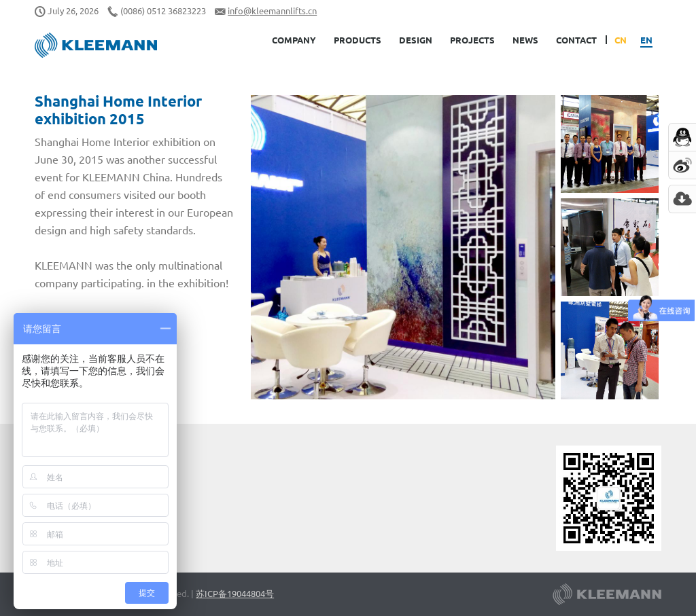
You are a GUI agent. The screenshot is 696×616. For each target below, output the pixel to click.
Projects (472, 40)
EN (646, 40)
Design (416, 40)
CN (621, 40)
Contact (576, 40)
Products (358, 40)
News (525, 40)
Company (294, 40)
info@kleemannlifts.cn (272, 11)
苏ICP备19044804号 (235, 593)
